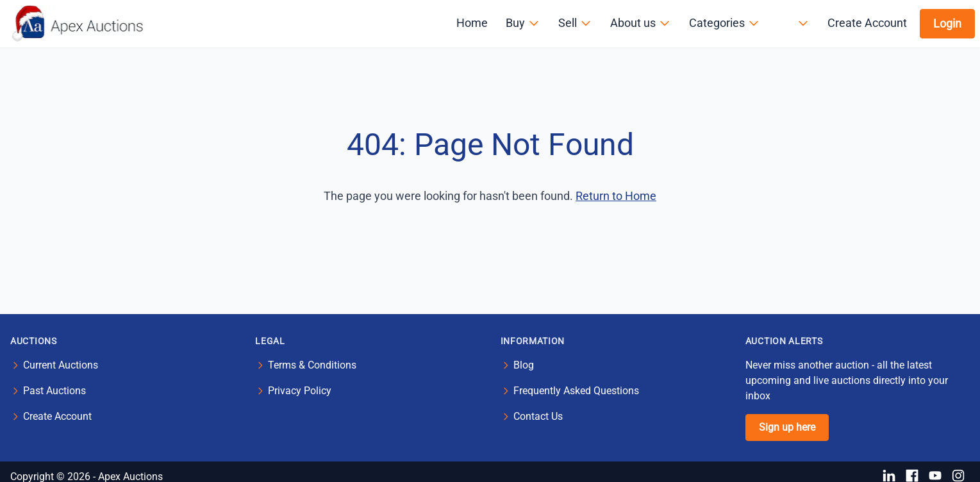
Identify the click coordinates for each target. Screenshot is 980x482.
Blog (524, 365)
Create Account (867, 23)
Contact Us (538, 416)
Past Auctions (54, 391)
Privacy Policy (300, 391)
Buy (523, 23)
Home (472, 23)
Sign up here (787, 427)
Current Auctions (61, 365)
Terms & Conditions (312, 365)
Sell (575, 23)
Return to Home (616, 196)
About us (641, 23)
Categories (725, 23)
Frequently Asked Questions (576, 391)
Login (947, 23)
